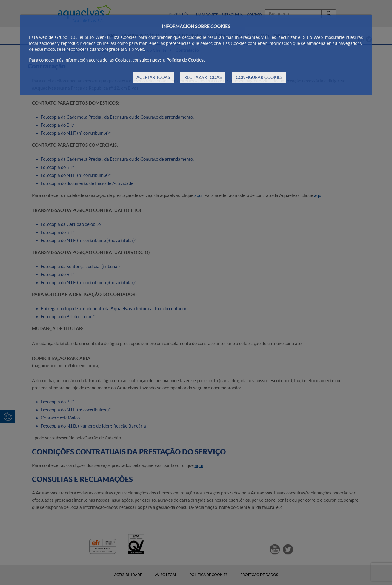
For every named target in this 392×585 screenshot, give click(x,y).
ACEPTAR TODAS (153, 77)
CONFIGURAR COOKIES (259, 77)
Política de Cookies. (185, 60)
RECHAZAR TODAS (203, 77)
